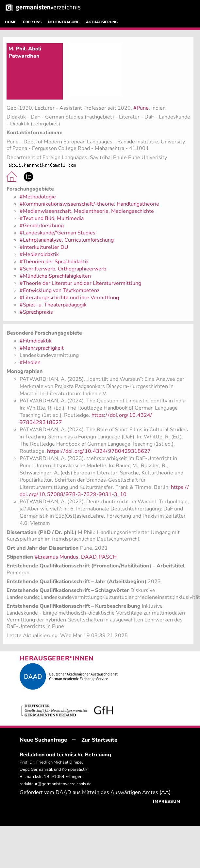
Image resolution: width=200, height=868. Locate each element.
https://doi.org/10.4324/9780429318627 (99, 451)
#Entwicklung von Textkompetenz (59, 290)
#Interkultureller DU (44, 247)
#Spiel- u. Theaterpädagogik (53, 305)
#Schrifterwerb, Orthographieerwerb (63, 269)
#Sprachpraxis (36, 312)
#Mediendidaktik (39, 254)
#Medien (30, 362)
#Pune (141, 108)
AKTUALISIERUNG (102, 22)
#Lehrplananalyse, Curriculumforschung (67, 240)
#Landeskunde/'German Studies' (58, 233)
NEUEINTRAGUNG (64, 22)
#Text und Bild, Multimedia (52, 218)
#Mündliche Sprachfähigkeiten (55, 276)
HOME (11, 22)
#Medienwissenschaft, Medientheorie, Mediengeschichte (87, 211)
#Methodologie (38, 197)
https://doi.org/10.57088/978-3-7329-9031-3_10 (104, 491)
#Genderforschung (42, 226)
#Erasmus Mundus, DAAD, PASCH (76, 557)
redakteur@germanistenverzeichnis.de (56, 784)
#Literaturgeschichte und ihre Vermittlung (69, 298)
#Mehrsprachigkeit (42, 348)
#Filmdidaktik (36, 341)
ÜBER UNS (32, 22)
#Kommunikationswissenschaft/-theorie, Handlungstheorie (89, 204)
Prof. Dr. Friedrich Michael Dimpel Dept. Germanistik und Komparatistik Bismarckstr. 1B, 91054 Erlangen (53, 769)
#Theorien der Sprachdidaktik (54, 262)
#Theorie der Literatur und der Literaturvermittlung (80, 283)
